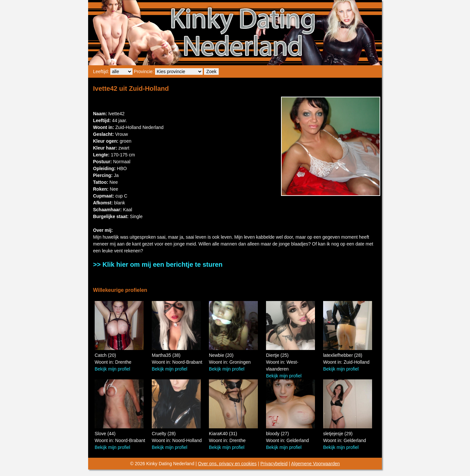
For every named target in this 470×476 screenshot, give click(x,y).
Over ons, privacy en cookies (227, 464)
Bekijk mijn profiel (112, 369)
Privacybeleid (274, 464)
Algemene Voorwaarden (315, 464)
